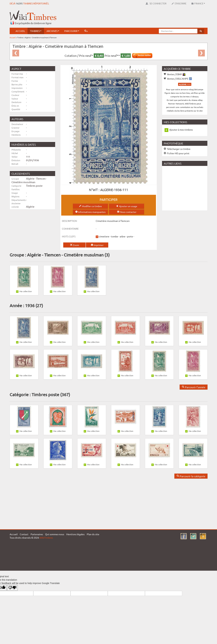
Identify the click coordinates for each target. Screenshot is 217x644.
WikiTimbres (46, 538)
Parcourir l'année (194, 387)
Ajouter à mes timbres (181, 130)
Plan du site (93, 534)
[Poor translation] (12, 588)
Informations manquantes (90, 212)
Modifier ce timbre (90, 206)
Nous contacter (127, 212)
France (198, 3)
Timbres (36, 31)
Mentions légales (75, 534)
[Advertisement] (146, 18)
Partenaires (37, 534)
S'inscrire (179, 3)
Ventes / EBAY (175, 74)
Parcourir (72, 31)
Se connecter (156, 3)
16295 (19, 3)
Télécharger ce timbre (177, 149)
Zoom (75, 245)
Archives (53, 31)
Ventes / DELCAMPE (178, 79)
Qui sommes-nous (55, 534)
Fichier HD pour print (177, 153)
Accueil (20, 31)
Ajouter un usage (127, 206)
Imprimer (97, 245)
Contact (24, 534)
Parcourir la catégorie (191, 476)
